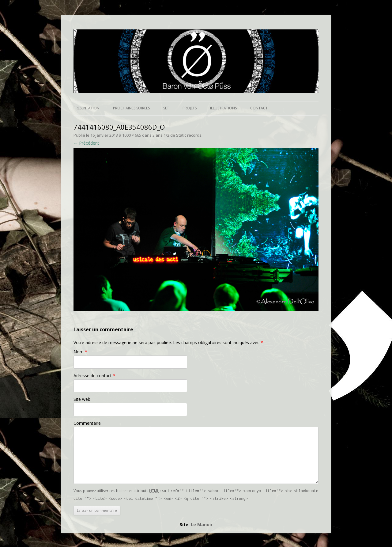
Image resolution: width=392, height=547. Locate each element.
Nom (80, 352)
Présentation (87, 108)
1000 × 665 (132, 135)
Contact (259, 108)
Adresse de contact (94, 376)
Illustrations (223, 108)
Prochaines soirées (131, 108)
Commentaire (87, 423)
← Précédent (86, 143)
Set (166, 108)
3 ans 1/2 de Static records (177, 135)
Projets (190, 108)
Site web (82, 399)
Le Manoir (202, 524)
